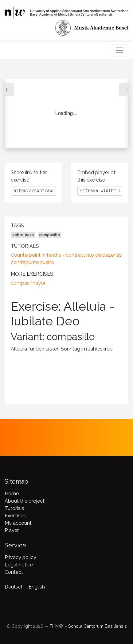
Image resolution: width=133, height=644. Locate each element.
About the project (25, 501)
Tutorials (14, 508)
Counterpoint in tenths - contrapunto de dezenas (66, 255)
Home (12, 494)
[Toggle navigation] (119, 50)
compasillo (49, 235)
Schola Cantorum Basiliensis (98, 626)
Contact (14, 572)
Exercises (15, 516)
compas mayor (28, 283)
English (37, 587)
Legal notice (19, 565)
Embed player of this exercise (96, 176)
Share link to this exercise (29, 176)
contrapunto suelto (33, 262)
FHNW (57, 626)
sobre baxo (23, 235)
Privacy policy (20, 557)
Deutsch (14, 587)
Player (12, 530)
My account (18, 523)
